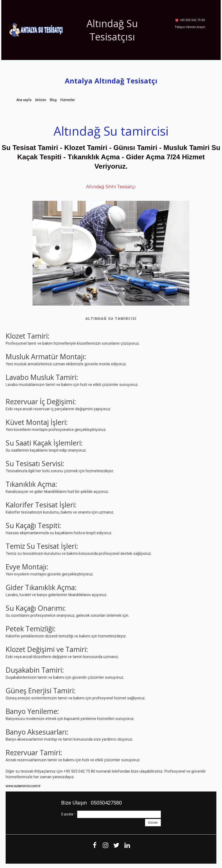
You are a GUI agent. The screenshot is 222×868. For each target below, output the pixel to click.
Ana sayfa (24, 100)
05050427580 (106, 803)
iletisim (41, 100)
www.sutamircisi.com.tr (23, 786)
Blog (53, 100)
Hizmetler (68, 100)
